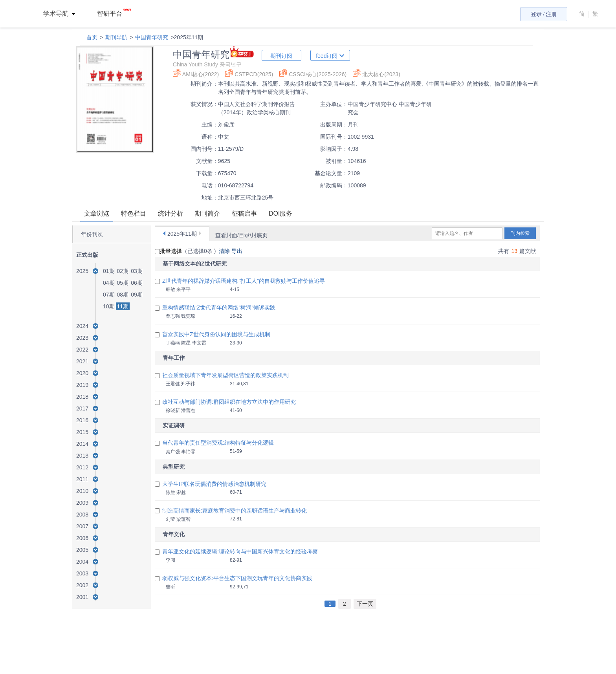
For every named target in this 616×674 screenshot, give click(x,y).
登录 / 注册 (544, 14)
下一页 (365, 604)
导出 (238, 251)
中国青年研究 (152, 37)
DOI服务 (280, 213)
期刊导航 (116, 37)
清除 (225, 251)
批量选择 (168, 251)
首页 (92, 37)
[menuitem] (64, 14)
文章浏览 (97, 213)
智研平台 (114, 14)
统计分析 (170, 213)
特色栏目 (134, 213)
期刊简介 (207, 213)
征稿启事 (244, 213)
